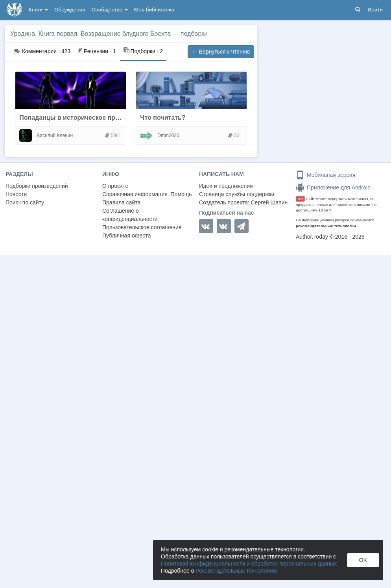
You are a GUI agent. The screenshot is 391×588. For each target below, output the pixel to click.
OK (363, 560)
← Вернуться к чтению (221, 52)
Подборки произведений (37, 186)
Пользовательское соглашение (142, 227)
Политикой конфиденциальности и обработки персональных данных (249, 564)
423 (42, 51)
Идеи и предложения (226, 186)
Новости (16, 194)
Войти (375, 10)
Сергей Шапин (269, 202)
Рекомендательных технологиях (237, 571)
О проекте (115, 186)
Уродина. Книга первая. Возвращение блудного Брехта (90, 34)
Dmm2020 (168, 135)
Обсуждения (70, 10)
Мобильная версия (326, 175)
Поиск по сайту (25, 202)
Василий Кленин (55, 135)
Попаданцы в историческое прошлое (77, 118)
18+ (300, 199)
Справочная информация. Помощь (147, 194)
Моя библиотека (154, 10)
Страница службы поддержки (237, 194)
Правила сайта (121, 202)
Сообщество (110, 10)
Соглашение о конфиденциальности (130, 215)
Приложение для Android (333, 187)
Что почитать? (163, 118)
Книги (38, 10)
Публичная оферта (127, 236)
